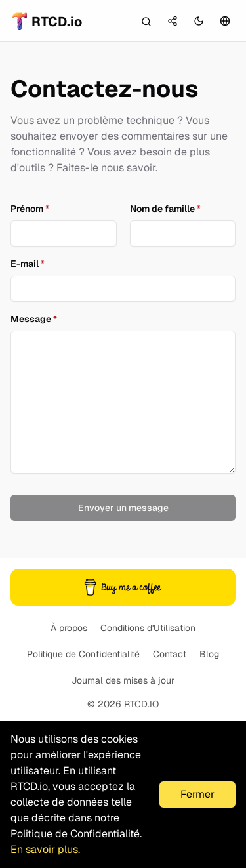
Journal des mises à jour (123, 680)
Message (34, 319)
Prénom (30, 209)
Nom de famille (165, 209)
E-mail (28, 264)
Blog (209, 654)
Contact (170, 654)
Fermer (197, 794)
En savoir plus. (45, 849)
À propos (69, 628)
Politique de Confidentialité (83, 654)
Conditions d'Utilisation (148, 628)
